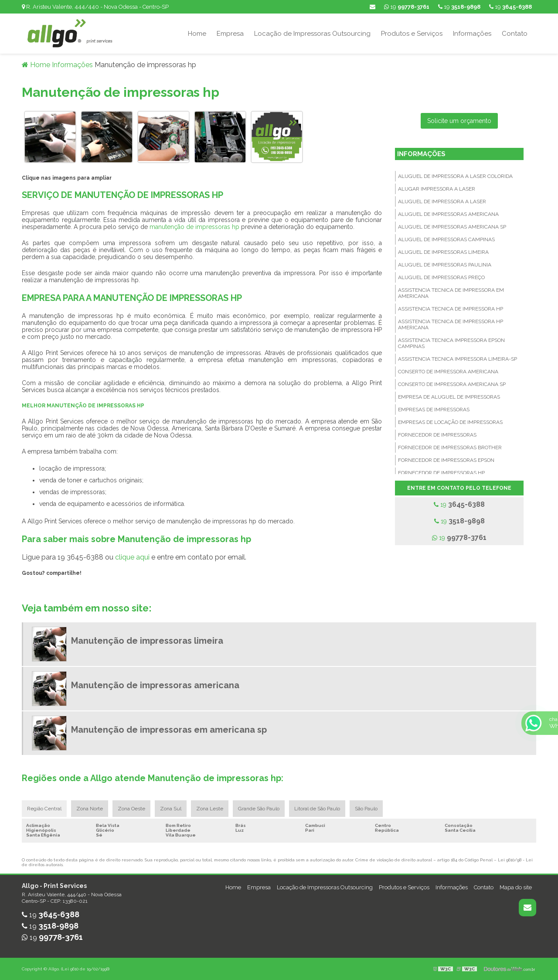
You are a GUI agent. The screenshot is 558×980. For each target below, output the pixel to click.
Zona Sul (171, 809)
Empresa (230, 34)
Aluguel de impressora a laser (442, 201)
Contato (515, 34)
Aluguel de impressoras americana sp (452, 227)
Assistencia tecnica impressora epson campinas (451, 343)
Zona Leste (210, 809)
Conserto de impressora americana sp (452, 384)
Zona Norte (90, 809)
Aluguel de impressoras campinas (446, 239)
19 (510, 7)
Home (197, 34)
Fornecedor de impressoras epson (446, 460)
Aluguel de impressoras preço (441, 277)
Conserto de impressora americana (448, 372)
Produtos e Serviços (412, 34)
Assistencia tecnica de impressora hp (451, 309)
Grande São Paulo (259, 809)
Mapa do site (516, 887)
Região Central (44, 809)
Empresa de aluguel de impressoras (449, 397)
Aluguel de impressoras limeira (443, 252)
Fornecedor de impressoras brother (450, 447)
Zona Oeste (131, 809)
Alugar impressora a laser (437, 189)
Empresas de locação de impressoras (450, 422)
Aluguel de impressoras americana (448, 214)
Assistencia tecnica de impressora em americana (451, 293)
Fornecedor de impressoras (437, 435)
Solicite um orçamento (459, 121)
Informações (472, 34)
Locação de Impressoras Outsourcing (312, 34)
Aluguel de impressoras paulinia (445, 265)
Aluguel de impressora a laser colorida (455, 176)
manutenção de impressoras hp (194, 227)
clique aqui (132, 557)
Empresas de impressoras (434, 410)
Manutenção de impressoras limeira (147, 641)
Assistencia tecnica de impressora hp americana (451, 324)
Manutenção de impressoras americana (155, 685)
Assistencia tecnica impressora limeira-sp (458, 359)
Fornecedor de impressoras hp (441, 473)
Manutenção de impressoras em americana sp (169, 730)
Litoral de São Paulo (317, 809)
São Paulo (366, 809)
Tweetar (34, 585)
